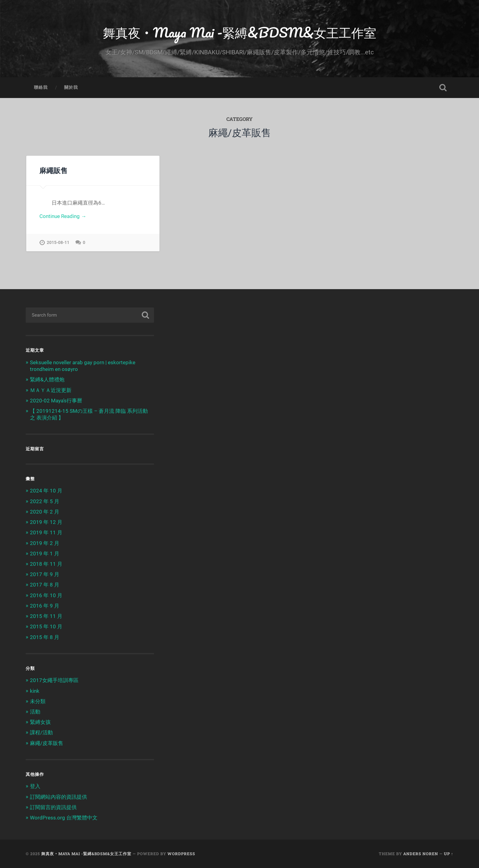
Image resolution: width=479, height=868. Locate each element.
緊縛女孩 (40, 722)
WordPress (181, 854)
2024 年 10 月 (46, 491)
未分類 (38, 701)
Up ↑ (449, 854)
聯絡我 (41, 87)
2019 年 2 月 (45, 543)
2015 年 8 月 (45, 637)
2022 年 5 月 (45, 501)
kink (35, 691)
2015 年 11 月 (46, 616)
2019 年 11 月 (46, 532)
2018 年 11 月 (46, 564)
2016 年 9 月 (45, 606)
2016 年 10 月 (46, 595)
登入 (35, 786)
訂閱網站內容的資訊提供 (59, 797)
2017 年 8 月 (45, 585)
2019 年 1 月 (45, 554)
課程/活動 (41, 732)
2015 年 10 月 (46, 626)
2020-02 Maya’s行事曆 (56, 401)
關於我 (71, 87)
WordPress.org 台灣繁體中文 (64, 818)
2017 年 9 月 (45, 574)
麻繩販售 (53, 170)
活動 (35, 712)
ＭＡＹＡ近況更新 (51, 390)
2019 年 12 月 (46, 522)
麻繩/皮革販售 (47, 743)
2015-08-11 (58, 243)
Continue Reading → (63, 216)
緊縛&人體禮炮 (47, 380)
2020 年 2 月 (45, 512)
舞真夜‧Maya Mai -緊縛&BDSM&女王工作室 (240, 32)
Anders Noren (421, 854)
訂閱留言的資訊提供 (53, 807)
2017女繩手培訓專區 (54, 680)
